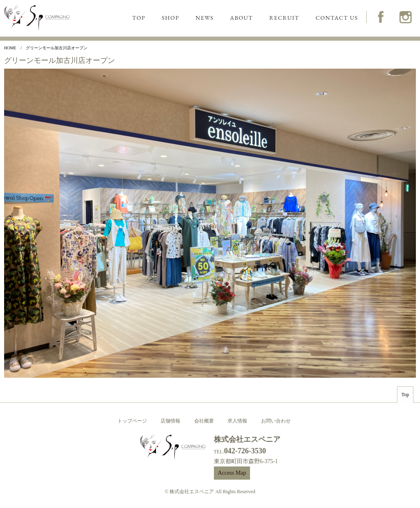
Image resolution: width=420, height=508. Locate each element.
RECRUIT (284, 18)
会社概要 (204, 421)
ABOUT (241, 18)
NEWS (204, 18)
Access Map (232, 473)
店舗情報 (170, 421)
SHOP (170, 18)
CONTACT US (337, 18)
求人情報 (237, 421)
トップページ (132, 421)
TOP (139, 18)
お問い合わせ (276, 421)
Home (10, 48)
